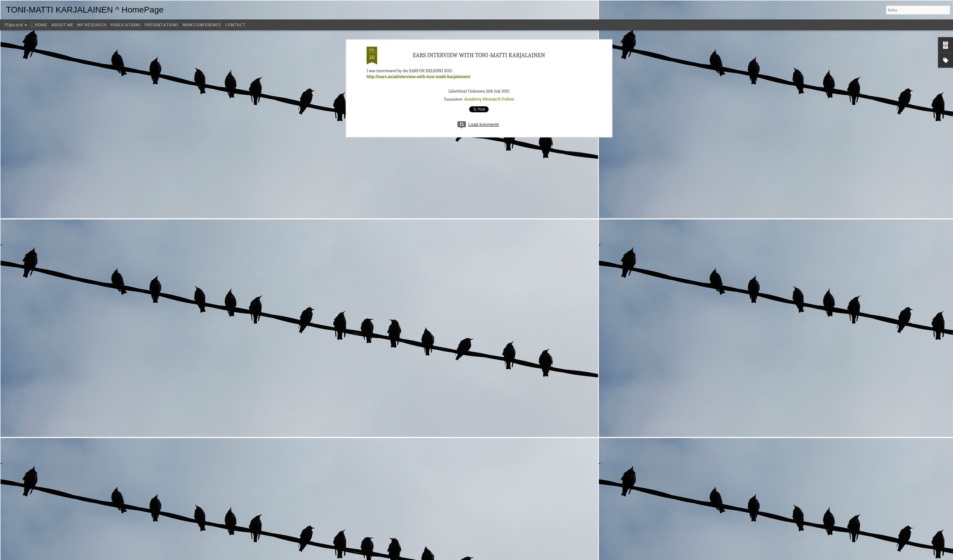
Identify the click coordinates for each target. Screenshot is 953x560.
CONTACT (235, 25)
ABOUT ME (62, 25)
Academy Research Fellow (489, 99)
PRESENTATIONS (162, 25)
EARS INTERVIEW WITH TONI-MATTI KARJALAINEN (479, 55)
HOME (41, 25)
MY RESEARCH (92, 25)
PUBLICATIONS (126, 25)
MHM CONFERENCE (202, 25)
